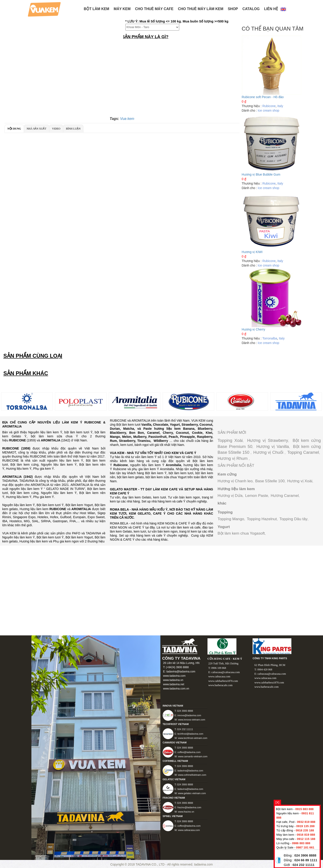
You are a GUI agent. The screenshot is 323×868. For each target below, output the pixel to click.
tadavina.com (203, 864)
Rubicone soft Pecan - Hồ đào (263, 97)
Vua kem (127, 119)
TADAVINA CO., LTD (150, 864)
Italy (280, 106)
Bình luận (73, 129)
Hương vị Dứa (230, 496)
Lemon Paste (257, 496)
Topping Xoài (230, 440)
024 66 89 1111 (306, 860)
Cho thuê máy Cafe (154, 9)
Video (56, 129)
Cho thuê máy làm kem (201, 9)
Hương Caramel (285, 496)
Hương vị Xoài (300, 481)
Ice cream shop (268, 110)
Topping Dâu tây (294, 519)
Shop (233, 9)
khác (222, 503)
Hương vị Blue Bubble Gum (261, 174)
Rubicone (269, 106)
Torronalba (270, 338)
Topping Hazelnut (262, 519)
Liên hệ (271, 9)
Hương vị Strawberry (268, 440)
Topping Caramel (303, 452)
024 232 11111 (303, 865)
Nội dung (14, 129)
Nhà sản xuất (37, 129)
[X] (277, 802)
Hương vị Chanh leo (235, 481)
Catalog (251, 9)
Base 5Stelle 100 (270, 481)
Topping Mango (231, 519)
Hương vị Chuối (269, 452)
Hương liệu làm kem (236, 489)
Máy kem (122, 9)
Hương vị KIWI (252, 252)
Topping (225, 512)
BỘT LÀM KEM (97, 9)
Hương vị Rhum (233, 458)
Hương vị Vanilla (273, 446)
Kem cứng (227, 474)
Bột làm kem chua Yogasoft (241, 533)
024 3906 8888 (305, 855)
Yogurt (224, 527)
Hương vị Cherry (253, 329)
